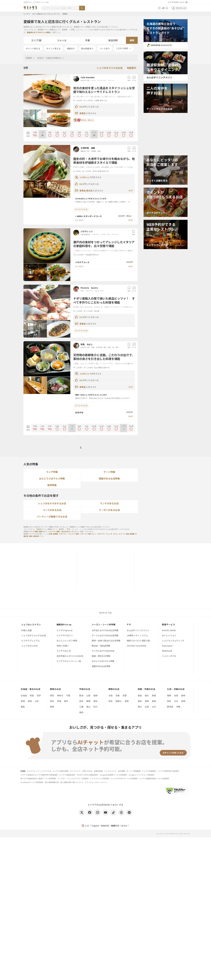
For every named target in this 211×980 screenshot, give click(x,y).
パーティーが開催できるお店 (52, 517)
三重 (81, 707)
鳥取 (147, 701)
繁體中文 (115, 826)
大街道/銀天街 (85, 234)
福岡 (169, 695)
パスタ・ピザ (105, 234)
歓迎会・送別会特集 (101, 646)
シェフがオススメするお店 (34, 636)
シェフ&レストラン (31, 624)
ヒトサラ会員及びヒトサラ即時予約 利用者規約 (39, 775)
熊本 (169, 701)
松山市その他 (85, 80)
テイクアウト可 (81, 209)
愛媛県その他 (85, 151)
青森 (32, 695)
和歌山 (119, 701)
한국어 (124, 826)
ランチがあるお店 (109, 503)
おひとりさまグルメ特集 (52, 478)
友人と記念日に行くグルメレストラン (46, 14)
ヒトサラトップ (33, 771)
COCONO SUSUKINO (137, 646)
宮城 (23, 701)
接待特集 (52, 485)
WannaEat (167, 646)
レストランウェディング (173, 641)
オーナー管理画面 (133, 771)
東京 (52, 695)
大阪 (110, 695)
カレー (94, 534)
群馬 (52, 707)
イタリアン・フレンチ (67, 534)
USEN (23, 771)
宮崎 (183, 701)
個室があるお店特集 (109, 478)
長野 (95, 695)
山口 (154, 707)
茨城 (59, 701)
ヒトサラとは (46, 771)
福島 (23, 707)
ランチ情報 (34, 531)
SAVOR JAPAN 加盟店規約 (87, 775)
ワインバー (115, 234)
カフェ (94, 80)
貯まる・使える (83, 120)
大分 (176, 701)
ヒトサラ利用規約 (149, 771)
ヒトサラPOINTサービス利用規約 (124, 778)
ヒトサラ (27, 14)
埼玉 (52, 701)
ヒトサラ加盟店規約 (67, 775)
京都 (125, 695)
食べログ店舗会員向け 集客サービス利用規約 (38, 778)
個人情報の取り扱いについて (72, 782)
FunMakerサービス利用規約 (32, 782)
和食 (99, 151)
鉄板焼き (36, 536)
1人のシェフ (85, 177)
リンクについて (110, 771)
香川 (147, 695)
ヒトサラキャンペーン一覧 (69, 661)
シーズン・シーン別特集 (104, 624)
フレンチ (109, 534)
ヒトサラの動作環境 (61, 771)
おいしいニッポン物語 (67, 641)
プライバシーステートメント (96, 782)
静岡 (88, 701)
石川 (95, 707)
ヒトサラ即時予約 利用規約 (168, 771)
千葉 (68, 695)
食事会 (83, 113)
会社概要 (121, 771)
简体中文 (105, 826)
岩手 (39, 695)
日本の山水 (167, 651)
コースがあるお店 (52, 510)
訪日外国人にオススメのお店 (70, 656)
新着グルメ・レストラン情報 (49, 531)
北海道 (24, 695)
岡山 (140, 707)
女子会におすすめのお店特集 (105, 631)
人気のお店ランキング (68, 531)
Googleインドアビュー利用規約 (141, 775)
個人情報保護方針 (52, 782)
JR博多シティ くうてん (137, 636)
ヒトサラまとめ (64, 651)
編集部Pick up (64, 624)
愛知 (95, 701)
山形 (37, 701)
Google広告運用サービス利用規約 (113, 775)
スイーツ (111, 80)
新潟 (81, 695)
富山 (88, 707)
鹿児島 (170, 707)
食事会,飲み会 (86, 191)
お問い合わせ (87, 771)
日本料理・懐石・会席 (103, 347)
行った (134, 79)
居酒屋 (94, 151)
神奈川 (60, 695)
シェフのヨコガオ (30, 646)
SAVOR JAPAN (169, 631)
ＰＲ (129, 624)
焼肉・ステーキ (81, 534)
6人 (81, 107)
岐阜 (81, 701)
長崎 (183, 695)
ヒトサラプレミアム (31, 641)
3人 (81, 317)
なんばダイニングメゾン (138, 631)
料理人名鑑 (27, 631)
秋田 (30, 701)
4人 (81, 380)
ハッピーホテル (169, 656)
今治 (82, 291)
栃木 (66, 701)
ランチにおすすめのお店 (103, 651)
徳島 (140, 695)
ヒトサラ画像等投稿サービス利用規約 (154, 778)
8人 (81, 184)
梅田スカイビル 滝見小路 (138, 641)
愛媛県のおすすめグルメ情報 (38, 32)
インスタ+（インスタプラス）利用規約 (73, 778)
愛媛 (154, 695)
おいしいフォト (169, 636)
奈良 (110, 701)
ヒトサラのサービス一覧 (178, 2)
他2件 (131, 190)
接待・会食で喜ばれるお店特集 (106, 641)
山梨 (88, 695)
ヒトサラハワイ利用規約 (100, 778)
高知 (140, 701)
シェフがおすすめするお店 (52, 503)
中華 (89, 534)
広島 (147, 707)
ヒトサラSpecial (64, 631)
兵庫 (118, 695)
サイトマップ (75, 771)
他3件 (131, 416)
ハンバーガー (102, 80)
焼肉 (31, 536)
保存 (129, 79)
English (95, 826)
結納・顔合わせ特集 (101, 656)
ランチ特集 (52, 472)
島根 (154, 701)
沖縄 (178, 707)
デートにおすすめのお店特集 (105, 636)
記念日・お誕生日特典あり (50, 58)
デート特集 (109, 472)
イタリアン (96, 234)
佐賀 (176, 695)
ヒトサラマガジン (65, 636)
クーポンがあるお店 (109, 510)
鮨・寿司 (115, 347)
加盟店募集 (98, 771)
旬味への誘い (63, 646)
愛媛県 (65, 14)
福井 (81, 712)
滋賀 (127, 701)
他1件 (131, 266)
